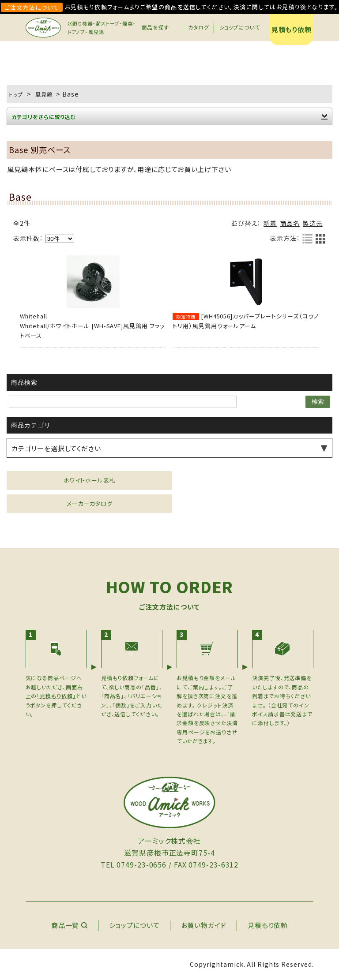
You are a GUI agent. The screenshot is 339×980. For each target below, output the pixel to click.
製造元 (313, 223)
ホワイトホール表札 (90, 480)
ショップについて (240, 27)
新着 (270, 223)
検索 (318, 401)
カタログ (199, 27)
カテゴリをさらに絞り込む (43, 117)
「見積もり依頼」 (56, 696)
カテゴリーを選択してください (56, 448)
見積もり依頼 (292, 29)
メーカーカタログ (90, 503)
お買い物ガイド (204, 925)
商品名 (290, 223)
